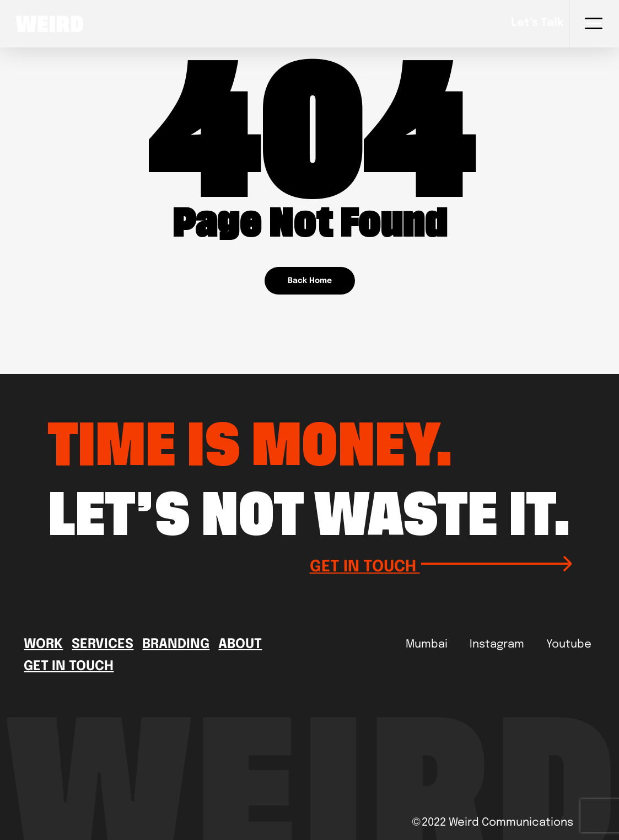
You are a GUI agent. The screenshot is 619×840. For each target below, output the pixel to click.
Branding (176, 645)
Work (43, 645)
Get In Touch (69, 667)
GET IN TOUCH (441, 565)
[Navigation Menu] (594, 24)
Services (103, 645)
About (240, 645)
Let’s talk (537, 23)
